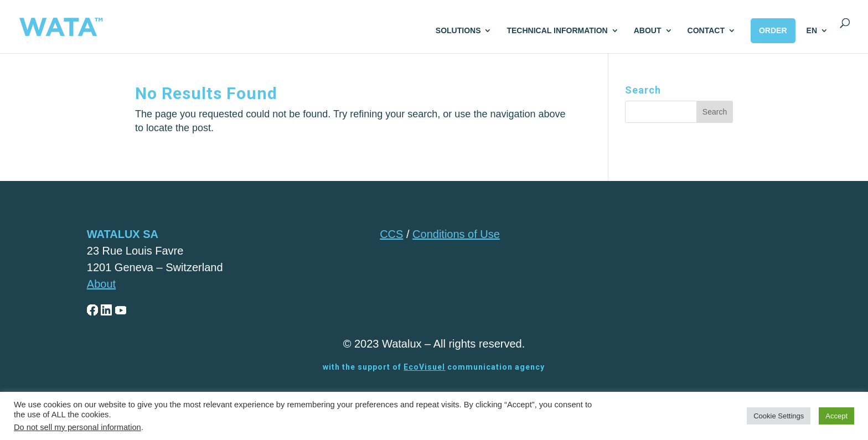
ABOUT (648, 31)
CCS (391, 234)
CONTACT (706, 31)
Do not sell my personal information (77, 427)
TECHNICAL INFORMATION (557, 31)
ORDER (773, 30)
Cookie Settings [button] (779, 416)
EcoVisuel (424, 367)
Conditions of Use (456, 234)
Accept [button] (836, 416)
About (101, 284)
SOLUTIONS (458, 31)
